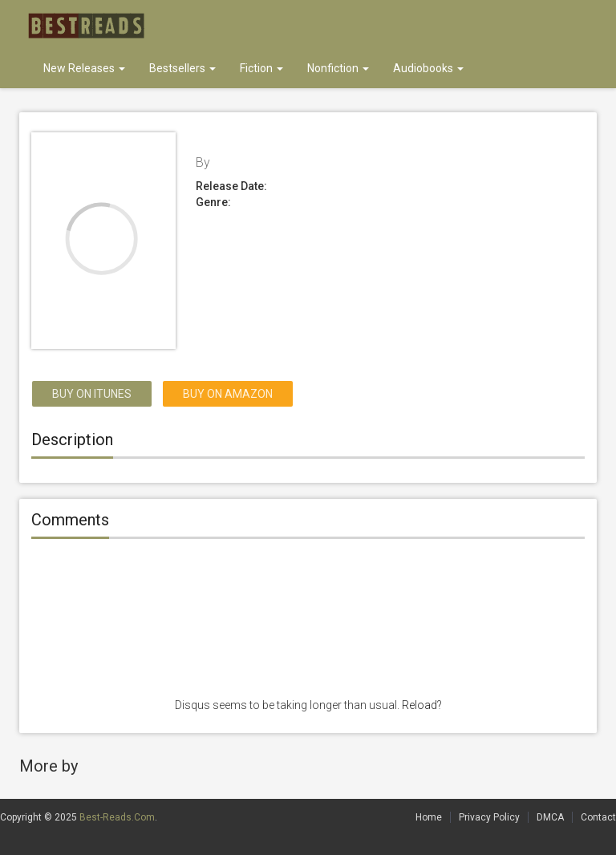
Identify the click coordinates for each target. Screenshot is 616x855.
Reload (419, 705)
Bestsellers (182, 68)
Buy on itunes (92, 394)
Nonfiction (338, 68)
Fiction (261, 68)
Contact (598, 817)
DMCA (550, 817)
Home (429, 817)
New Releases (84, 68)
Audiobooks (428, 68)
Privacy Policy (489, 817)
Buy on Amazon (228, 394)
